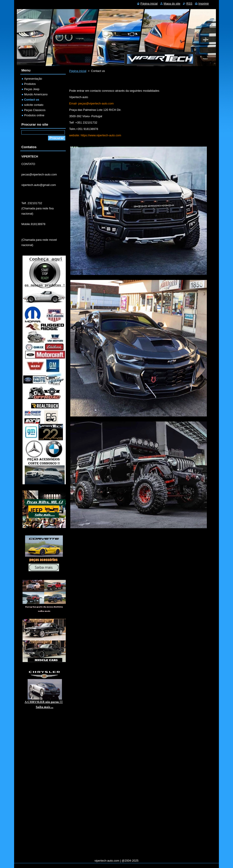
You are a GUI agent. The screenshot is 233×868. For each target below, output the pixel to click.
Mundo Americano (36, 94)
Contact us (32, 100)
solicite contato (34, 105)
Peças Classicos (35, 110)
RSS (189, 4)
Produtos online (34, 115)
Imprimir (204, 4)
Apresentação (33, 79)
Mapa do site (172, 4)
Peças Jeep (32, 89)
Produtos (30, 84)
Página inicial (78, 71)
